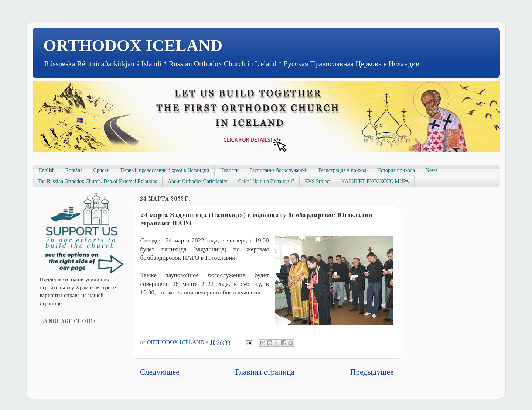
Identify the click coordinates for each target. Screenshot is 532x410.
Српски (101, 170)
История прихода (396, 170)
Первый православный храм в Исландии (165, 170)
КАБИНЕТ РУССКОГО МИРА (375, 181)
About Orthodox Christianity (198, 181)
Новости (229, 170)
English (47, 170)
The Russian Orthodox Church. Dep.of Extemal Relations (98, 181)
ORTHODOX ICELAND (133, 45)
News (432, 170)
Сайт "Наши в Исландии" (266, 181)
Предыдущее (372, 372)
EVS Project (318, 181)
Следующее (160, 372)
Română (74, 170)
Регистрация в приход (342, 170)
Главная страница (265, 372)
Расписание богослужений (279, 170)
